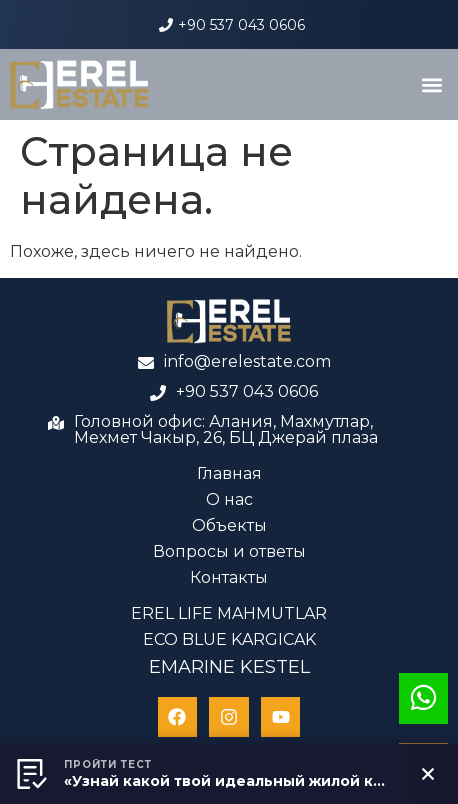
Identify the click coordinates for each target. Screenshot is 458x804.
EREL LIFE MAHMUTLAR (229, 613)
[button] (431, 84)
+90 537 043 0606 (241, 25)
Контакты (229, 577)
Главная (229, 473)
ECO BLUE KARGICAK (229, 639)
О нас (229, 499)
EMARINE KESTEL (229, 667)
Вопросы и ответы (229, 551)
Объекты (229, 525)
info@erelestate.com (247, 361)
